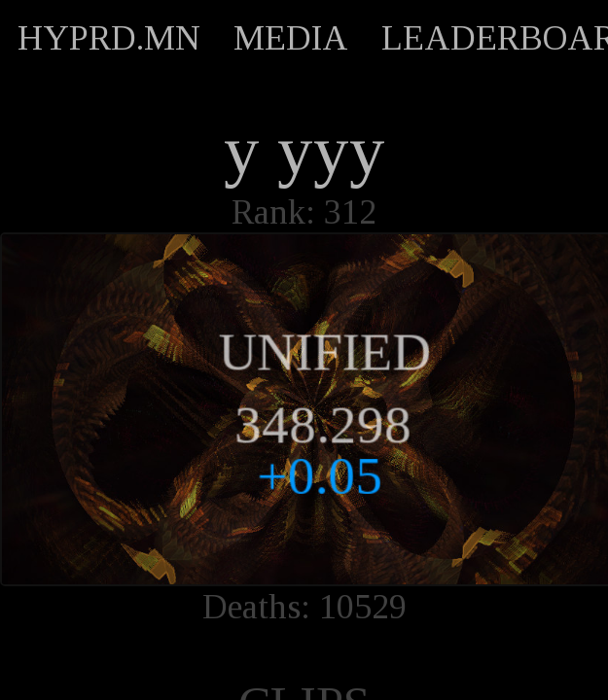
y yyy (304, 151)
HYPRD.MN (109, 38)
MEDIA (291, 38)
